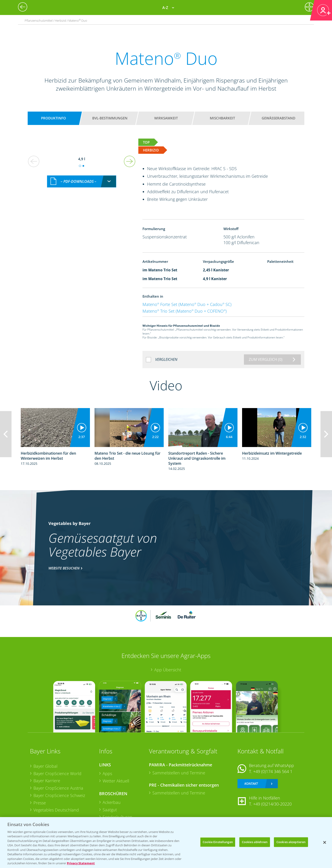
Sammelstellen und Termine (179, 773)
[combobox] (82, 182)
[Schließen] (325, 842)
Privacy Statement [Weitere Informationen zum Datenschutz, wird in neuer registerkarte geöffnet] (81, 863)
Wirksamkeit (166, 118)
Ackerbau (112, 802)
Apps (107, 773)
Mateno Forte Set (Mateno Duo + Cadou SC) (187, 304)
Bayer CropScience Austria (58, 788)
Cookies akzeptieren (291, 842)
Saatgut (110, 810)
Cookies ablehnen (255, 842)
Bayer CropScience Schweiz (59, 795)
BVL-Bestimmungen (110, 118)
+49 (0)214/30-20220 (272, 804)
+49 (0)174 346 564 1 (273, 771)
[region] (166, 843)
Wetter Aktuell (116, 781)
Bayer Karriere (47, 781)
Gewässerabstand (279, 118)
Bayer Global (45, 766)
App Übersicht (168, 670)
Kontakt (251, 784)
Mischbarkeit (222, 118)
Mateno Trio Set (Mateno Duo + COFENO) (185, 311)
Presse (40, 803)
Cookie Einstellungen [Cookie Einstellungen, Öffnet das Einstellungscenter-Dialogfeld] (218, 842)
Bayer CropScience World (57, 773)
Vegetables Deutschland (56, 810)
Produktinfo (53, 118)
